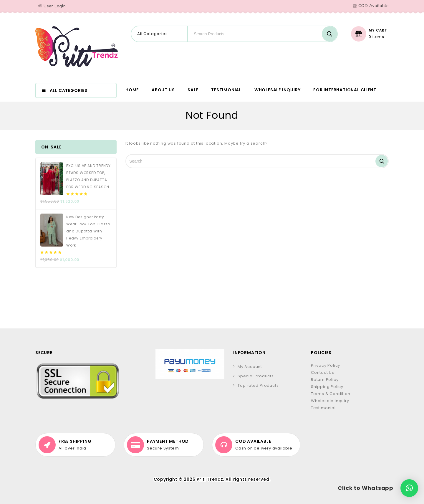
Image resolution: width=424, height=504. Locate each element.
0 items (376, 37)
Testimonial (226, 90)
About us (163, 90)
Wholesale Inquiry (278, 90)
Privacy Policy (326, 365)
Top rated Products (258, 385)
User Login (55, 6)
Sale (193, 90)
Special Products (256, 376)
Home (132, 90)
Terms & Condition (331, 394)
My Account (250, 367)
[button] (409, 488)
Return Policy (325, 380)
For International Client (345, 90)
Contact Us (323, 372)
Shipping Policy (327, 387)
